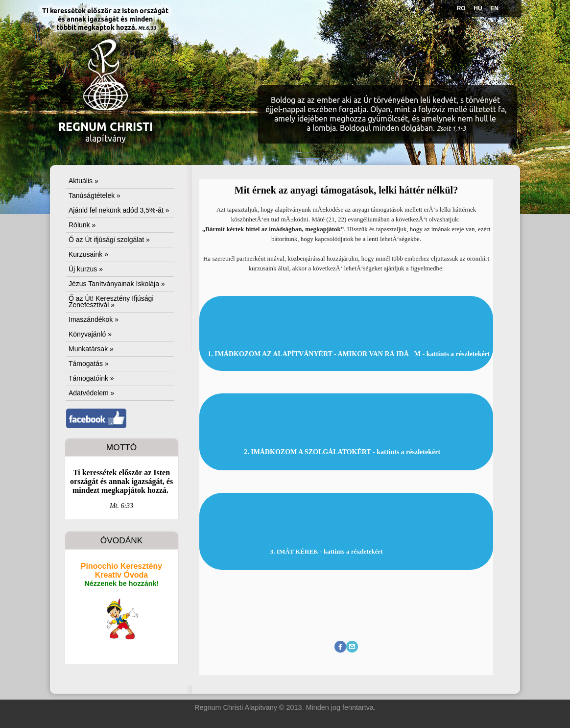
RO (461, 8)
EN (494, 8)
